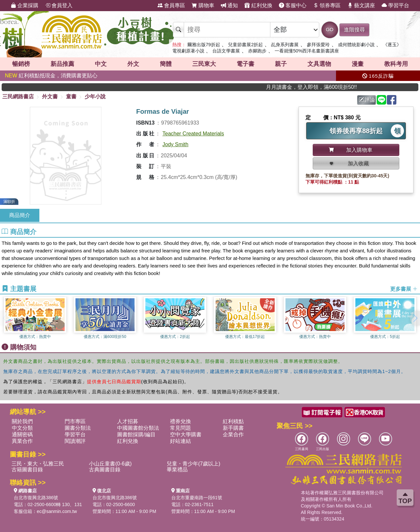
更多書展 (404, 289)
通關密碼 (22, 434)
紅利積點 (233, 421)
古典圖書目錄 (105, 470)
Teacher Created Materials (193, 134)
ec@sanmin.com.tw (57, 511)
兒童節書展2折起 (245, 45)
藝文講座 (361, 5)
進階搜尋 (354, 30)
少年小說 (95, 97)
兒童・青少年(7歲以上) (194, 464)
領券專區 (327, 5)
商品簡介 (20, 215)
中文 (101, 64)
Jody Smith (175, 144)
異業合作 (22, 441)
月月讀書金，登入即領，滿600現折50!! (320, 87)
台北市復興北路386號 (36, 498)
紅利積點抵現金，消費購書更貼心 (51, 76)
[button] (415, 318)
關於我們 (22, 421)
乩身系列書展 (285, 45)
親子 (281, 64)
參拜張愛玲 (318, 45)
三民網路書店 (18, 97)
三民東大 (204, 64)
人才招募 (128, 421)
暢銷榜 (21, 64)
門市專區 (75, 421)
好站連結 (180, 441)
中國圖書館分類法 (138, 428)
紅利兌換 (258, 5)
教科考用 (396, 64)
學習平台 (395, 5)
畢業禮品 (177, 470)
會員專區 (171, 5)
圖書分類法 (78, 428)
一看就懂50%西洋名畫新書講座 (307, 51)
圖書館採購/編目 (136, 434)
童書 (71, 97)
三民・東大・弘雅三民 (38, 464)
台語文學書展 (226, 51)
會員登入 (59, 5)
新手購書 (233, 428)
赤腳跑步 (257, 51)
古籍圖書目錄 (27, 470)
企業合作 (233, 434)
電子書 (245, 64)
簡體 (166, 64)
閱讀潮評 (75, 441)
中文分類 (22, 428)
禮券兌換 (180, 421)
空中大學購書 (186, 434)
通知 (229, 5)
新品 (62, 64)
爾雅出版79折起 (204, 45)
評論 (367, 100)
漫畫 (358, 64)
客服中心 (293, 5)
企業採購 (25, 5)
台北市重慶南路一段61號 (197, 498)
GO (330, 29)
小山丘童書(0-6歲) (110, 464)
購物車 (203, 5)
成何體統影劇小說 (356, 45)
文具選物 (319, 64)
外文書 (50, 97)
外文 (133, 64)
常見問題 (180, 428)
